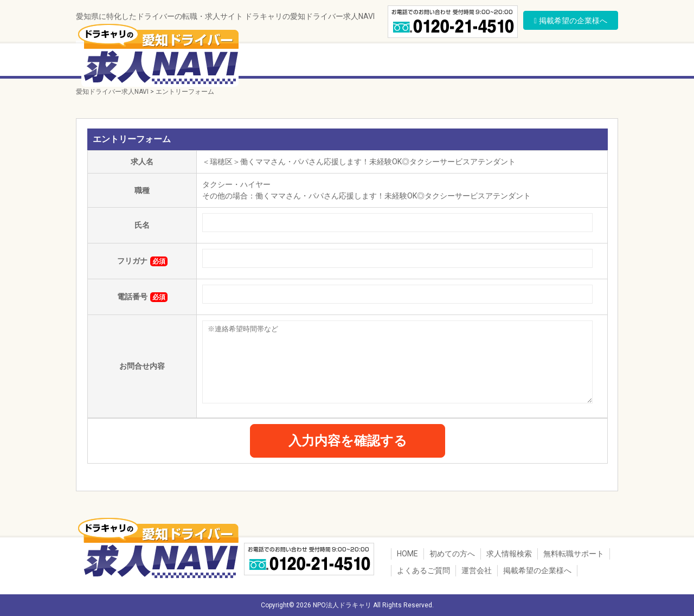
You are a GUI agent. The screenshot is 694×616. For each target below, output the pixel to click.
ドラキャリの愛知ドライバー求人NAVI (157, 54)
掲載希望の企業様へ (537, 570)
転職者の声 (477, 61)
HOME (407, 554)
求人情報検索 (340, 61)
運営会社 (596, 61)
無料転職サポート (411, 61)
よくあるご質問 (539, 61)
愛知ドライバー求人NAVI (112, 92)
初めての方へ (274, 61)
